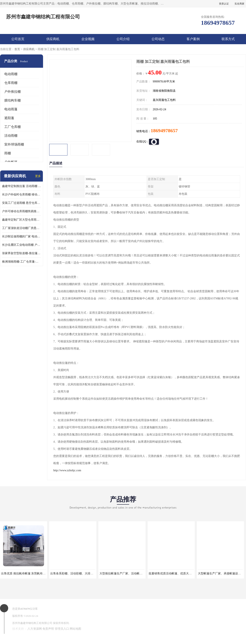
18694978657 (164, 131)
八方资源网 (35, 629)
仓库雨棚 (11, 83)
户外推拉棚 (13, 92)
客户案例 (193, 39)
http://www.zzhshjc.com (67, 470)
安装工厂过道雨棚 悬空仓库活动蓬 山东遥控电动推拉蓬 (22, 203)
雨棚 (8, 153)
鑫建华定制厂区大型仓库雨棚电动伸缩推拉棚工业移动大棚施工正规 (22, 220)
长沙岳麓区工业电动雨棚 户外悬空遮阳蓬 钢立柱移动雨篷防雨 (22, 245)
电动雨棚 (11, 74)
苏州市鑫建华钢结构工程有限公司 (32, 623)
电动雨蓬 (11, 109)
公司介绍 (123, 39)
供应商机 (53, 39)
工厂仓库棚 (13, 127)
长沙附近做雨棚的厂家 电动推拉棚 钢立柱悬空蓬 (22, 236)
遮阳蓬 (9, 118)
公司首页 (18, 39)
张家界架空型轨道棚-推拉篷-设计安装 (22, 253)
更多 (38, 176)
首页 (17, 49)
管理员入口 (62, 629)
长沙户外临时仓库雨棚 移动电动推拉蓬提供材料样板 (22, 195)
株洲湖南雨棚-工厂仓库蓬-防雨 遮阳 (22, 262)
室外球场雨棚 (14, 144)
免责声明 (48, 629)
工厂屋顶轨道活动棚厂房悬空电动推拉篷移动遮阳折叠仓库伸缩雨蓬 (22, 228)
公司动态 (158, 39)
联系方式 (228, 39)
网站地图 (75, 629)
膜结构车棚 (13, 100)
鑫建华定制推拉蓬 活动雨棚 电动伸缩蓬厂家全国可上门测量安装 (22, 186)
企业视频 (88, 39)
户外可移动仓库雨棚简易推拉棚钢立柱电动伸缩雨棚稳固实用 (22, 211)
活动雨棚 (11, 136)
